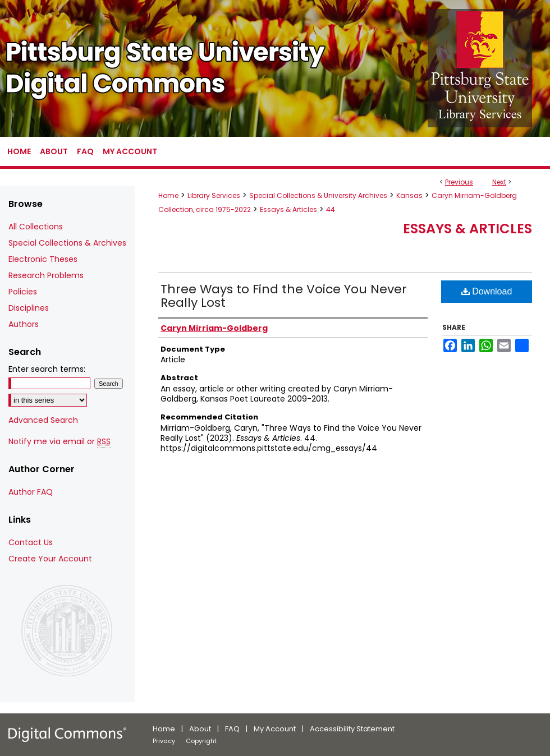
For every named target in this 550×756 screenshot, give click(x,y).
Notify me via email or (59, 442)
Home (168, 195)
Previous (459, 182)
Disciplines (29, 308)
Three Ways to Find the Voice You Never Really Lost (284, 296)
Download (487, 291)
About (200, 729)
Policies (23, 292)
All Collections (36, 227)
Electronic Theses (43, 259)
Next (499, 182)
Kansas (409, 195)
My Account (275, 729)
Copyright (201, 741)
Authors (24, 324)
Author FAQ (31, 492)
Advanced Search (43, 420)
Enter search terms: (47, 369)
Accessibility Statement (352, 729)
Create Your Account (50, 559)
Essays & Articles (288, 209)
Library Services (214, 195)
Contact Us (31, 542)
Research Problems (46, 275)
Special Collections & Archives (67, 243)
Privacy (164, 741)
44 (331, 209)
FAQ (232, 729)
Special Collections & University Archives (318, 195)
